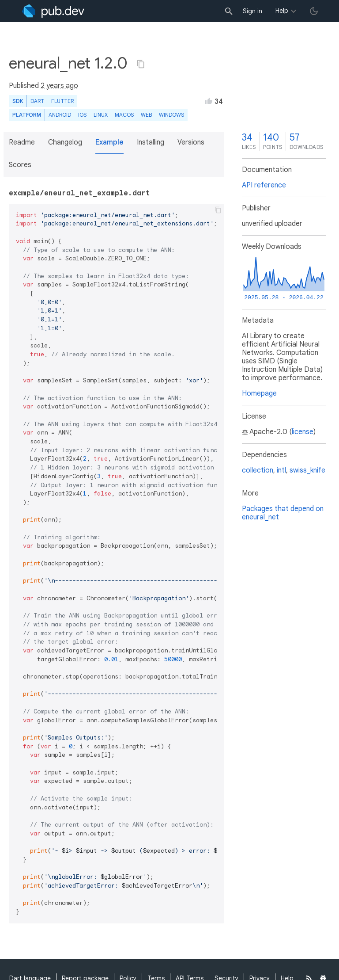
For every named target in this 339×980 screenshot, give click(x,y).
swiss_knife (307, 470)
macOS (124, 115)
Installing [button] (151, 142)
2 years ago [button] (59, 86)
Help (282, 11)
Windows (171, 115)
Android (60, 115)
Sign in (252, 11)
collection (258, 470)
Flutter (62, 101)
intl (281, 470)
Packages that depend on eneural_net (283, 513)
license (303, 432)
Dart (37, 101)
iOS (82, 115)
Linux (101, 115)
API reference (264, 185)
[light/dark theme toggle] (314, 11)
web (146, 115)
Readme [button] (22, 142)
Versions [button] (191, 142)
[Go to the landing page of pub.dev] (53, 11)
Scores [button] (20, 165)
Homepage (259, 393)
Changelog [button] (65, 142)
